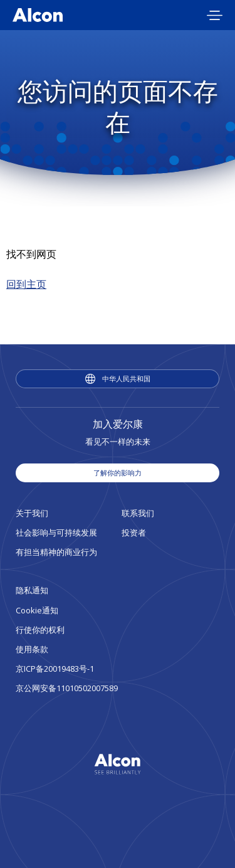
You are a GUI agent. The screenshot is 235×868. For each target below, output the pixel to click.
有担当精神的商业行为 (56, 552)
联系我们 (138, 513)
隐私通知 (32, 590)
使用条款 (32, 649)
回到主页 (26, 284)
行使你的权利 (40, 630)
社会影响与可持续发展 (56, 532)
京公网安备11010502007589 (67, 688)
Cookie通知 (37, 610)
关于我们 (32, 513)
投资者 (134, 532)
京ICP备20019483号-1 (55, 669)
